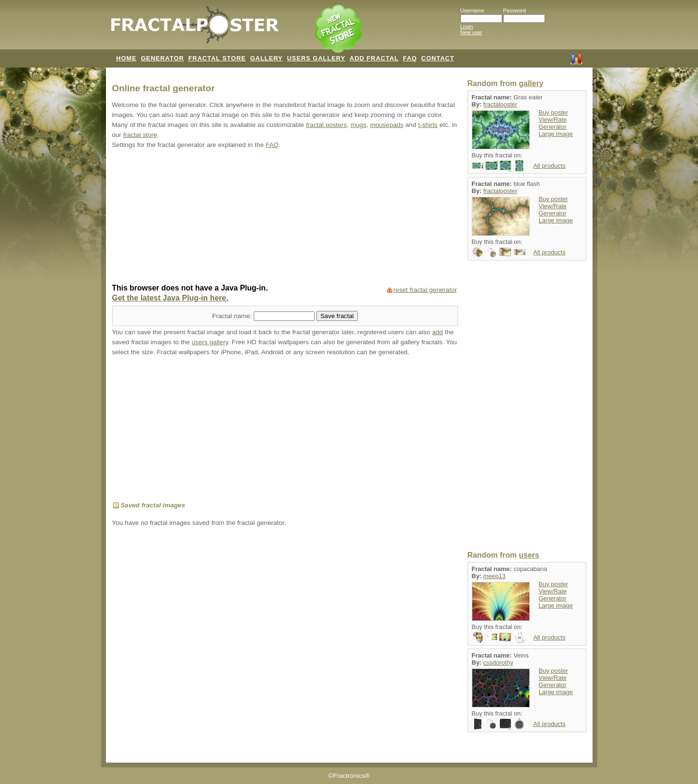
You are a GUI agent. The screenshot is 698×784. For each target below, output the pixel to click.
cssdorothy (498, 663)
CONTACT (438, 58)
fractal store (140, 135)
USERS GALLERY (316, 58)
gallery (531, 83)
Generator (553, 127)
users (529, 555)
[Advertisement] (285, 217)
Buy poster (554, 112)
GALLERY (266, 58)
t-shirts (428, 125)
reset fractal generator (425, 290)
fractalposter (500, 104)
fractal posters (326, 125)
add (437, 332)
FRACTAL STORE (217, 58)
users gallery (210, 342)
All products (549, 166)
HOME (127, 58)
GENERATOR (162, 58)
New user (471, 32)
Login (467, 27)
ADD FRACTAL (374, 58)
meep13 (494, 576)
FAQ (410, 58)
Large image (556, 134)
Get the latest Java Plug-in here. (170, 298)
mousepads (387, 125)
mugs (359, 125)
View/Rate (553, 120)
